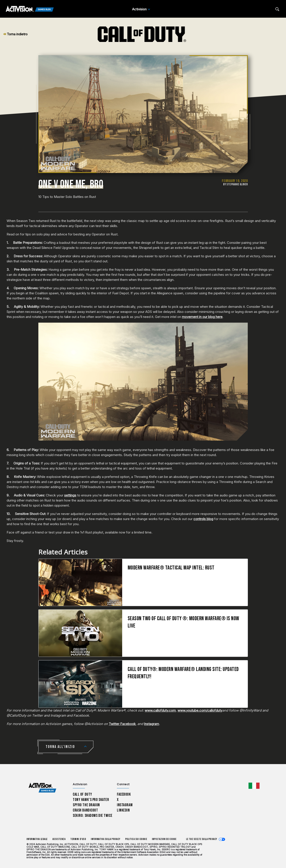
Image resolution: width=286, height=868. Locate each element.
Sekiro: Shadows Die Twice (93, 816)
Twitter (114, 724)
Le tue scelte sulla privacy (202, 839)
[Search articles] (277, 9)
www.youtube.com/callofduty (200, 710)
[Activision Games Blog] (30, 9)
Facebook (128, 724)
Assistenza (59, 839)
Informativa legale (37, 839)
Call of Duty (82, 794)
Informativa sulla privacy (106, 839)
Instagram (151, 724)
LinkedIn (123, 810)
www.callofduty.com (160, 710)
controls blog (203, 519)
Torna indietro (15, 34)
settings (70, 495)
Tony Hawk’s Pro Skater (91, 800)
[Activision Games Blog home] (42, 788)
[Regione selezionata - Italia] (254, 786)
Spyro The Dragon (86, 805)
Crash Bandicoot (85, 810)
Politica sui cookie (136, 839)
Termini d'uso (78, 839)
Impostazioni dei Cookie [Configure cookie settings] (164, 839)
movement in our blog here (202, 317)
